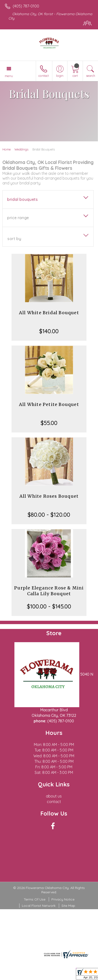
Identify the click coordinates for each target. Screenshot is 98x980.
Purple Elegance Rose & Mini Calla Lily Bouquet (49, 591)
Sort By (14, 239)
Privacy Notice (63, 899)
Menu (9, 76)
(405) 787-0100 (26, 6)
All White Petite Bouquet (49, 404)
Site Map (68, 906)
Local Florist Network (39, 906)
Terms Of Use (35, 899)
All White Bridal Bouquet (49, 313)
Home (7, 149)
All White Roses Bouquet (49, 496)
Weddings (21, 149)
